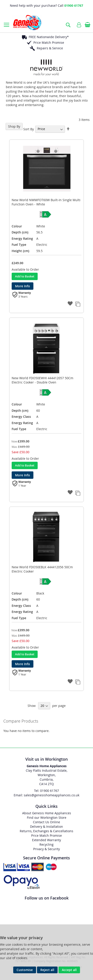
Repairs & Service (50, 48)
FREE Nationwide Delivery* (49, 37)
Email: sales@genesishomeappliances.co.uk (46, 795)
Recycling (46, 844)
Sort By (29, 129)
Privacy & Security (46, 849)
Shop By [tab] (14, 126)
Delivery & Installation (46, 826)
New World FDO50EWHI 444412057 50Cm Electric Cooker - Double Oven (42, 380)
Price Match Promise (49, 42)
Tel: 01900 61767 (46, 791)
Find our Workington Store (47, 818)
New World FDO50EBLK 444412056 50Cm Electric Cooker (42, 569)
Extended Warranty (46, 840)
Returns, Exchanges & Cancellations (46, 831)
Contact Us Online (46, 822)
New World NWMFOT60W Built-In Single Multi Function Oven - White (46, 202)
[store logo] (27, 22)
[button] (70, 304)
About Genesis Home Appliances (47, 813)
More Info (23, 286)
